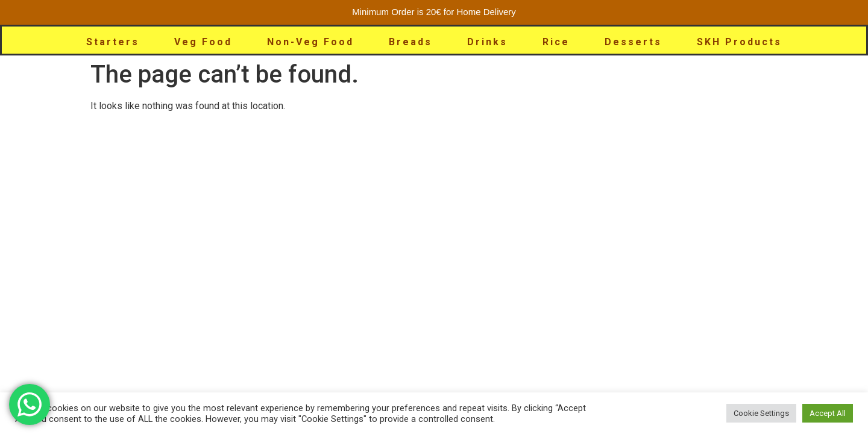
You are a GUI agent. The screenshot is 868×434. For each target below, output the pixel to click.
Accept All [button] (828, 413)
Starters (113, 42)
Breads (410, 42)
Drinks (487, 42)
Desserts (633, 42)
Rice (556, 42)
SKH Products (739, 42)
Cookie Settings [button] (761, 413)
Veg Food (203, 42)
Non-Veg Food (310, 42)
